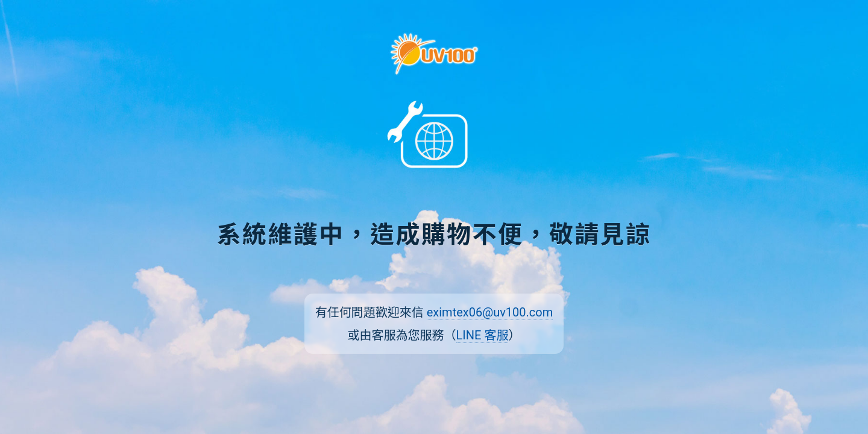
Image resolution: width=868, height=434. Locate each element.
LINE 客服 (483, 335)
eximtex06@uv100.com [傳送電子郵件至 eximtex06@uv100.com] (490, 312)
